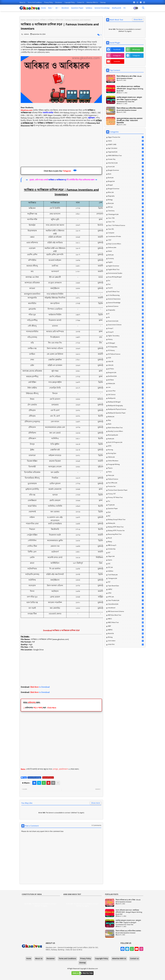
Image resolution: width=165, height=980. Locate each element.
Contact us (81, 2)
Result (126, 538)
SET (126, 553)
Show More (138, 19)
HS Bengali (126, 343)
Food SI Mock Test (126, 292)
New (50, 8)
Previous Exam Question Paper (126, 490)
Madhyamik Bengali (126, 402)
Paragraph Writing (126, 464)
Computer (126, 233)
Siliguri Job (126, 556)
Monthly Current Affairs (126, 431)
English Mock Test (126, 270)
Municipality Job (126, 435)
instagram (117, 55)
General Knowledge (102, 8)
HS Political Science (126, 354)
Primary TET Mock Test (126, 497)
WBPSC (126, 630)
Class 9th (126, 229)
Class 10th (126, 218)
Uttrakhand (126, 608)
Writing (126, 637)
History (126, 339)
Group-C (126, 328)
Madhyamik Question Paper (126, 413)
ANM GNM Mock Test (126, 156)
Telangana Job (126, 578)
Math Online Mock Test (126, 428)
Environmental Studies (126, 273)
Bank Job (126, 178)
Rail (126, 516)
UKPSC (126, 589)
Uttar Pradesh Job (126, 600)
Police (126, 472)
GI (126, 314)
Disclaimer (59, 2)
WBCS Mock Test (126, 622)
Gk (126, 317)
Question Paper (77, 8)
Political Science (126, 479)
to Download (40, 687)
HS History (126, 350)
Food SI (126, 288)
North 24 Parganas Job (126, 442)
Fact (126, 284)
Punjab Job (126, 505)
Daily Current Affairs (126, 244)
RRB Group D (126, 545)
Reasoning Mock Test (126, 534)
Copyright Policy (70, 2)
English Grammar (126, 266)
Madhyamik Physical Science (126, 409)
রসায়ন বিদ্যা (126, 645)
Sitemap (103, 2)
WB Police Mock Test (126, 615)
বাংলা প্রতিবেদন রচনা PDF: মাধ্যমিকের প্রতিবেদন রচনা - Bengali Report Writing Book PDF (130, 89)
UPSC (126, 593)
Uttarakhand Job (126, 604)
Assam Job (126, 167)
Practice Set (126, 486)
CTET (126, 240)
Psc (126, 501)
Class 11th (126, 222)
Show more (96, 803)
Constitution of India (126, 236)
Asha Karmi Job (126, 163)
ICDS (126, 358)
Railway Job (126, 523)
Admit (126, 141)
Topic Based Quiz (126, 586)
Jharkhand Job (126, 376)
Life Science (126, 395)
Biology (126, 200)
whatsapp (136, 49)
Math (126, 424)
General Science (33, 20)
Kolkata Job (126, 383)
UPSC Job (126, 597)
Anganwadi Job (126, 152)
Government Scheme (126, 325)
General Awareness (126, 299)
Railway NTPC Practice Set (126, 531)
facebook (117, 49)
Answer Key (126, 159)
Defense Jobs (126, 247)
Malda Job (126, 417)
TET (126, 582)
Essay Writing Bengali (126, 277)
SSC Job (126, 567)
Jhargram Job (126, 372)
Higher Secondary (126, 336)
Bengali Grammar (126, 189)
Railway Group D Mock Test (126, 520)
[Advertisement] (61, 148)
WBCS (126, 619)
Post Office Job (126, 483)
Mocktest (65, 8)
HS (124, 8)
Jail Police (126, 369)
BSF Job (126, 207)
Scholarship (126, 549)
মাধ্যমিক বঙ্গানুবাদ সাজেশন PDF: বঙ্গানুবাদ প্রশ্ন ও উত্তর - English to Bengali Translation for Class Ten (129, 99)
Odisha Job (126, 457)
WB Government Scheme (126, 611)
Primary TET (126, 494)
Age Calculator (126, 148)
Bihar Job (126, 192)
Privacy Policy (49, 2)
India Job (126, 365)
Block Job (126, 203)
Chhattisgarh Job (126, 214)
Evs (126, 281)
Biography (126, 196)
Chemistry (126, 211)
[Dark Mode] (143, 8)
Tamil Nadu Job (126, 575)
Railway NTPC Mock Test (126, 527)
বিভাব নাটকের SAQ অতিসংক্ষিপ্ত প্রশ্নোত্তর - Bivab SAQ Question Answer (130, 109)
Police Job (126, 475)
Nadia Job (126, 439)
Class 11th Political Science (126, 225)
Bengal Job (126, 181)
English (126, 262)
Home (43, 8)
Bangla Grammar (126, 170)
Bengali (126, 185)
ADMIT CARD (126, 145)
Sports (126, 560)
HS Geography (126, 347)
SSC (126, 564)
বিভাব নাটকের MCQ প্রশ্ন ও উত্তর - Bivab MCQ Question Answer (129, 77)
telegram (136, 55)
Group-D (126, 332)
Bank (126, 174)
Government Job (126, 321)
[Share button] (58, 783)
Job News (126, 380)
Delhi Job (126, 255)
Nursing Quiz (126, 453)
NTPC (126, 446)
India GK (126, 361)
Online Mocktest (126, 461)
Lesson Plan (126, 391)
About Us (23, 2)
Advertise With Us (92, 2)
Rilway (126, 542)
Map (126, 420)
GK (57, 8)
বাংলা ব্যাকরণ (126, 641)
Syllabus (89, 8)
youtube (117, 61)
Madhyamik (117, 8)
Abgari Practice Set (126, 137)
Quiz (126, 512)
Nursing (126, 450)
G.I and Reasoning (126, 295)
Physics (126, 468)
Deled (126, 251)
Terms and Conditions (35, 2)
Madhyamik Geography (126, 406)
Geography (126, 310)
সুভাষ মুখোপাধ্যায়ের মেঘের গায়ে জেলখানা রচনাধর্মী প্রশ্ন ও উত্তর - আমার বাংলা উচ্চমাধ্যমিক (130, 121)
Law (126, 387)
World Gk (126, 633)
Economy (126, 258)
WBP (126, 626)
